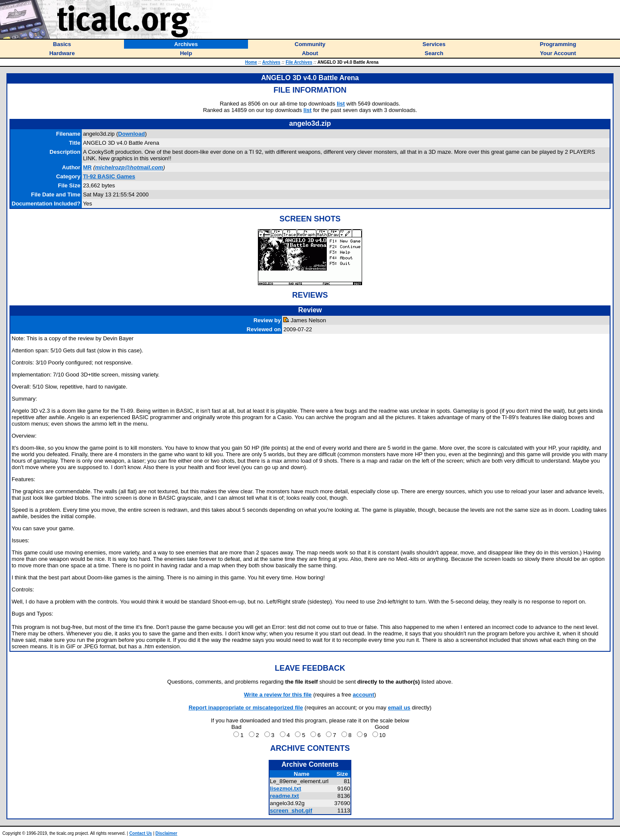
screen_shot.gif (291, 810)
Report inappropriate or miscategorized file (246, 708)
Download (131, 134)
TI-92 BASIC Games (109, 176)
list (341, 104)
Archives (271, 62)
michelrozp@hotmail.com (129, 167)
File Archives (299, 62)
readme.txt (284, 796)
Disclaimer (166, 833)
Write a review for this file (278, 695)
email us (399, 708)
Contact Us (141, 833)
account (363, 695)
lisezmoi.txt (286, 789)
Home (251, 62)
